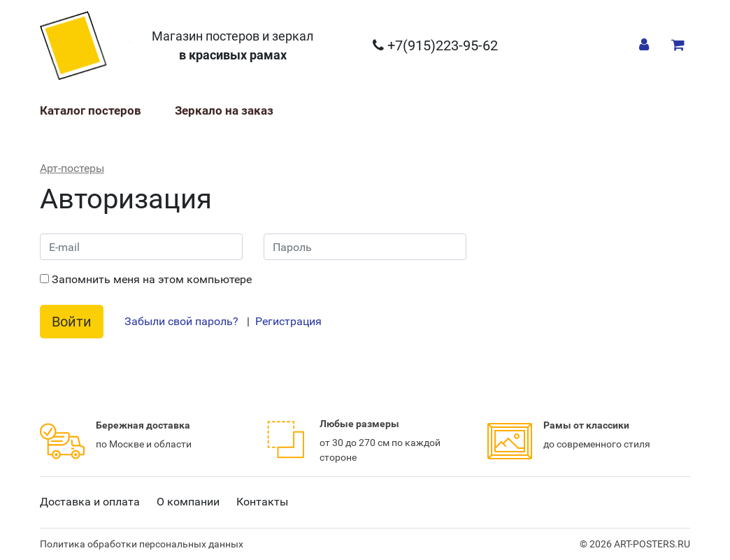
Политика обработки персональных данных (142, 544)
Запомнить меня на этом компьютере (146, 279)
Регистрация (288, 321)
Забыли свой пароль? (181, 321)
